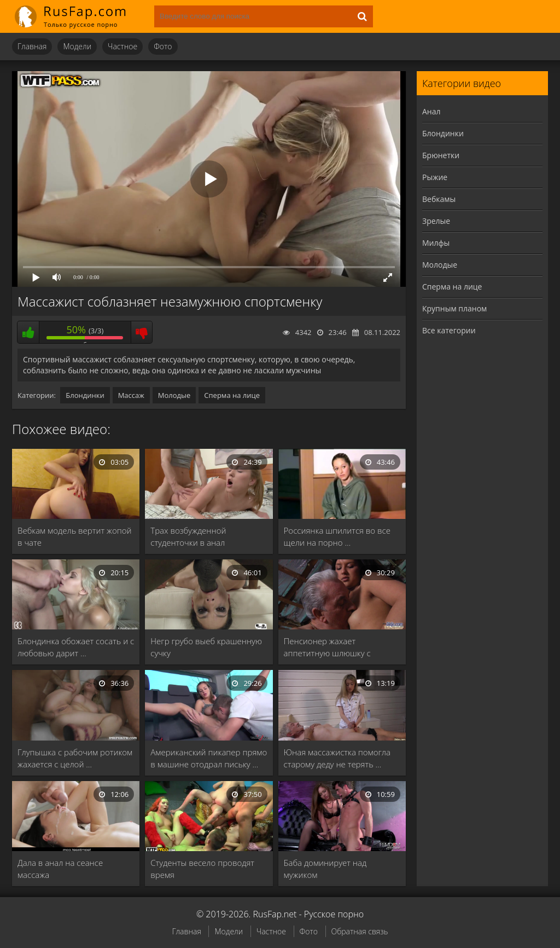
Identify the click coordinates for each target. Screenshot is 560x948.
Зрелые (436, 221)
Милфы (436, 243)
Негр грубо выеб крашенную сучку (206, 647)
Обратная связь (360, 931)
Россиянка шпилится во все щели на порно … (337, 536)
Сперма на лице (232, 395)
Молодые (174, 395)
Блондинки (85, 395)
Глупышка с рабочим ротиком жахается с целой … (75, 758)
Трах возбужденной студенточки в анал (188, 536)
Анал (431, 111)
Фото (163, 46)
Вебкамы (439, 199)
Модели (77, 46)
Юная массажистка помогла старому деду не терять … (337, 758)
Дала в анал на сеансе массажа (60, 869)
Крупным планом (454, 308)
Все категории (449, 330)
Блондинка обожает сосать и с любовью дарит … (76, 647)
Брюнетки (441, 155)
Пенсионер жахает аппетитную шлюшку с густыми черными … (327, 647)
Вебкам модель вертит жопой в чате (75, 536)
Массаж (131, 395)
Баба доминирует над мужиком (325, 869)
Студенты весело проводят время (202, 869)
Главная (32, 46)
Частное (122, 46)
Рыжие (435, 177)
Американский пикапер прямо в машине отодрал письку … (209, 758)
